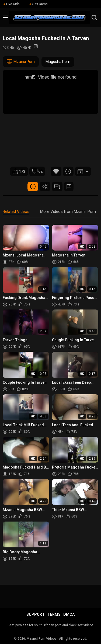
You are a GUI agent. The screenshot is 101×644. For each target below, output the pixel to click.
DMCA (69, 614)
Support (36, 614)
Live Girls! (12, 4)
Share (45, 186)
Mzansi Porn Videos (42, 639)
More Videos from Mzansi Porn (68, 212)
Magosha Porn (58, 62)
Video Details (33, 186)
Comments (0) (57, 186)
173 (19, 171)
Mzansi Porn (21, 62)
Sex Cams (38, 4)
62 (37, 171)
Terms (54, 614)
